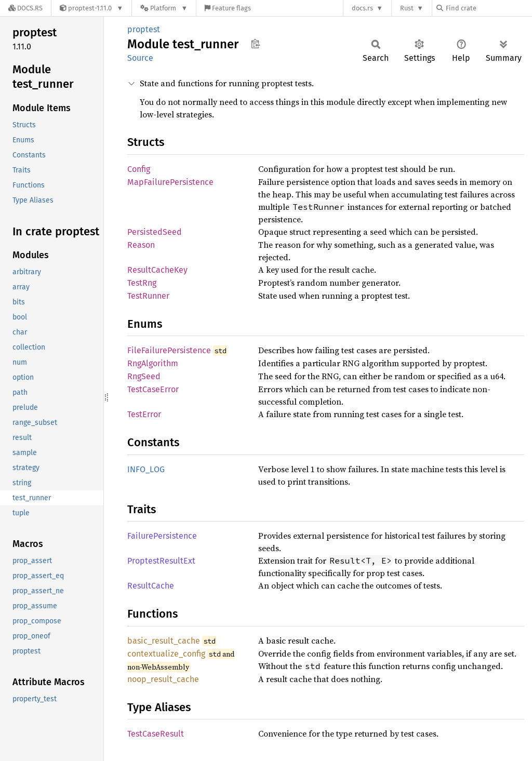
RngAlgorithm (153, 363)
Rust (407, 8)
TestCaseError (153, 389)
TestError (144, 414)
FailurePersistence (162, 536)
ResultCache (151, 586)
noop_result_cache (163, 679)
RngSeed (144, 376)
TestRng (142, 283)
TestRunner (148, 296)
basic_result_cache (164, 641)
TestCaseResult (156, 734)
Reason (141, 245)
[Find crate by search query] (488, 8)
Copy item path (255, 44)
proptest (144, 29)
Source (140, 58)
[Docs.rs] (25, 8)
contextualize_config (166, 654)
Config (139, 169)
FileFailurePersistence (169, 350)
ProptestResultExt (161, 561)
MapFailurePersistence (170, 182)
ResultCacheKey (157, 270)
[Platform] (164, 8)
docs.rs (362, 8)
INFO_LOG (146, 469)
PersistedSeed (155, 232)
